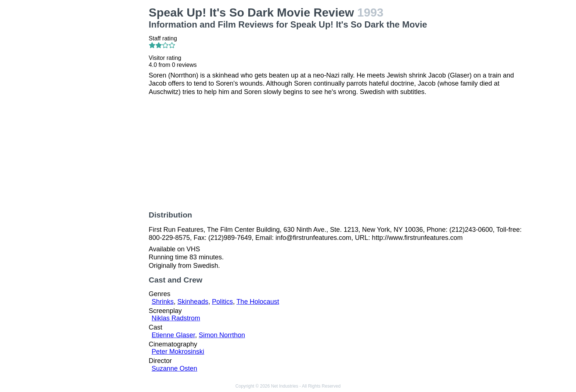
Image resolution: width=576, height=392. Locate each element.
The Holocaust (258, 302)
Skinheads (193, 302)
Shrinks (163, 302)
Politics (222, 302)
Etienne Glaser (173, 335)
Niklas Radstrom (176, 318)
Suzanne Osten (174, 368)
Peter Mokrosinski (178, 352)
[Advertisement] (100, 116)
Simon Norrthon (222, 335)
